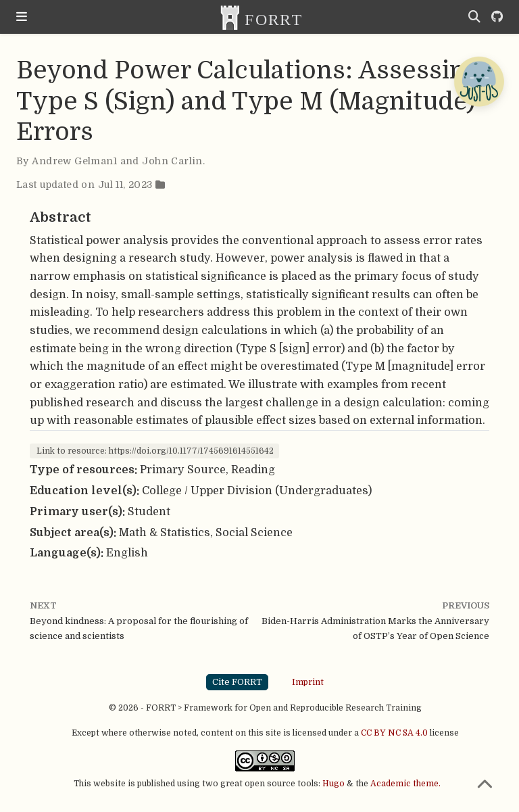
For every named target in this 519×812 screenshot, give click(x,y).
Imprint (308, 682)
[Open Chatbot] (478, 81)
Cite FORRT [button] (237, 682)
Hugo (333, 784)
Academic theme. (405, 784)
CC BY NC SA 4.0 (394, 733)
